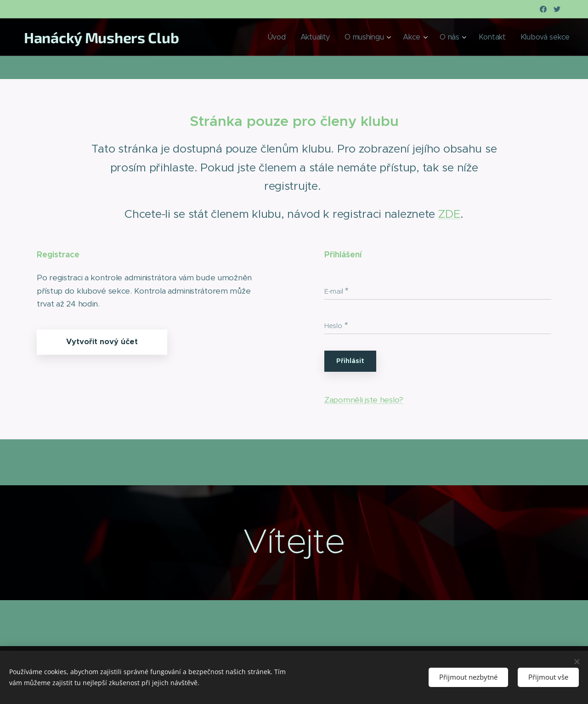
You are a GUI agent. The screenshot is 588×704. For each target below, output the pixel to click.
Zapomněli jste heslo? (364, 400)
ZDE (449, 214)
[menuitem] (301, 37)
